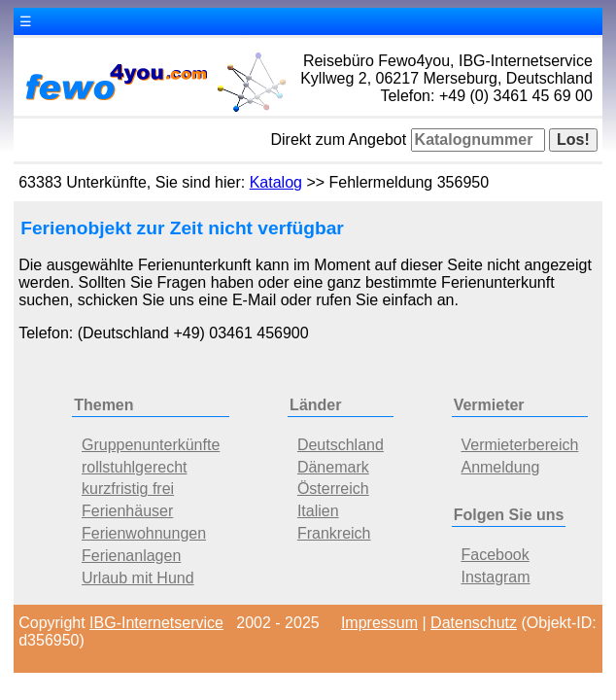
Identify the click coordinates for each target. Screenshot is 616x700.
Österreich (333, 489)
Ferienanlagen (131, 556)
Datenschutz (474, 623)
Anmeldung (500, 467)
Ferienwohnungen (144, 533)
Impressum (379, 623)
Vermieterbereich (519, 445)
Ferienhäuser (127, 511)
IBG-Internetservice (156, 623)
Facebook (495, 555)
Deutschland (341, 445)
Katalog (276, 182)
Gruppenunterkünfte (151, 445)
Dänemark (333, 467)
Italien (318, 511)
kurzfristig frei (128, 489)
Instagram (495, 577)
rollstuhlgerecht (135, 467)
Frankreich (334, 533)
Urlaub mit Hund (138, 578)
